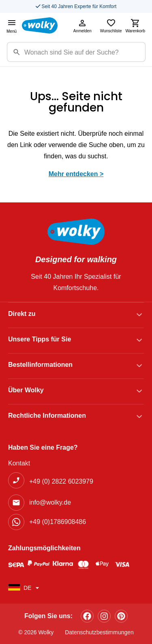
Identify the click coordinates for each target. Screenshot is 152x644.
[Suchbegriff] (85, 52)
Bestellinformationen (40, 365)
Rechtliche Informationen (47, 416)
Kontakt (19, 463)
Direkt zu (22, 314)
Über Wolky (26, 390)
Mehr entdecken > (76, 174)
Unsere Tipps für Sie (40, 339)
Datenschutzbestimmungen (99, 632)
